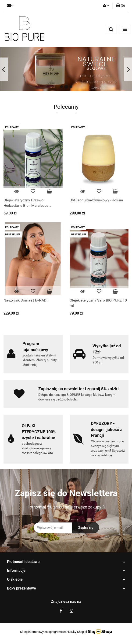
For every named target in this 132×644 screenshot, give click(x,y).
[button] (120, 6)
